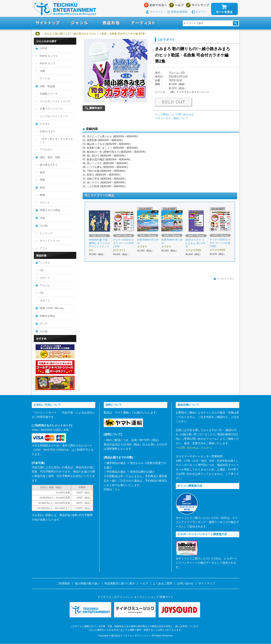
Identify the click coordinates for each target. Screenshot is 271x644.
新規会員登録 (179, 12)
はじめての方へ (156, 5)
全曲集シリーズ (49, 94)
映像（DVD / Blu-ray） (53, 308)
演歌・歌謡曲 (47, 86)
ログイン (201, 12)
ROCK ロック (48, 63)
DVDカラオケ (48, 132)
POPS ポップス (49, 56)
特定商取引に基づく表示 (120, 584)
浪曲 (42, 180)
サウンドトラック (50, 241)
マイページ (156, 12)
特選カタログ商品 (50, 210)
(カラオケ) (166, 40)
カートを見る (224, 9)
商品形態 (111, 23)
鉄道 (42, 188)
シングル (45, 263)
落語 (42, 172)
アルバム (45, 286)
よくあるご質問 (162, 584)
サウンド (45, 203)
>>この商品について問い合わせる (174, 114)
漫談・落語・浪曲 (50, 157)
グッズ (44, 324)
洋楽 (42, 218)
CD (42, 270)
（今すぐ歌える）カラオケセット (56, 141)
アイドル (45, 78)
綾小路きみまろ (49, 165)
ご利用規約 (63, 584)
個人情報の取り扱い (87, 584)
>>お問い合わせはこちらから (194, 448)
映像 (42, 195)
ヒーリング (46, 233)
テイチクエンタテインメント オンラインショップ (65, 9)
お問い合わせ (185, 584)
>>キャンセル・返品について (172, 118)
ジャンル (80, 23)
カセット (45, 278)
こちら (116, 489)
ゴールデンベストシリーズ (55, 101)
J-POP (44, 48)
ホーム (38, 34)
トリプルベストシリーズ (54, 116)
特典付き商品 (47, 316)
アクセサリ (46, 150)
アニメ (44, 248)
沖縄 (42, 71)
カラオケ (45, 124)
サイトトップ (48, 23)
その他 (44, 226)
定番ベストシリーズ (51, 109)
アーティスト (143, 23)
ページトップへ (224, 279)
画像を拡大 (94, 108)
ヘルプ (176, 5)
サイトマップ (197, 5)
